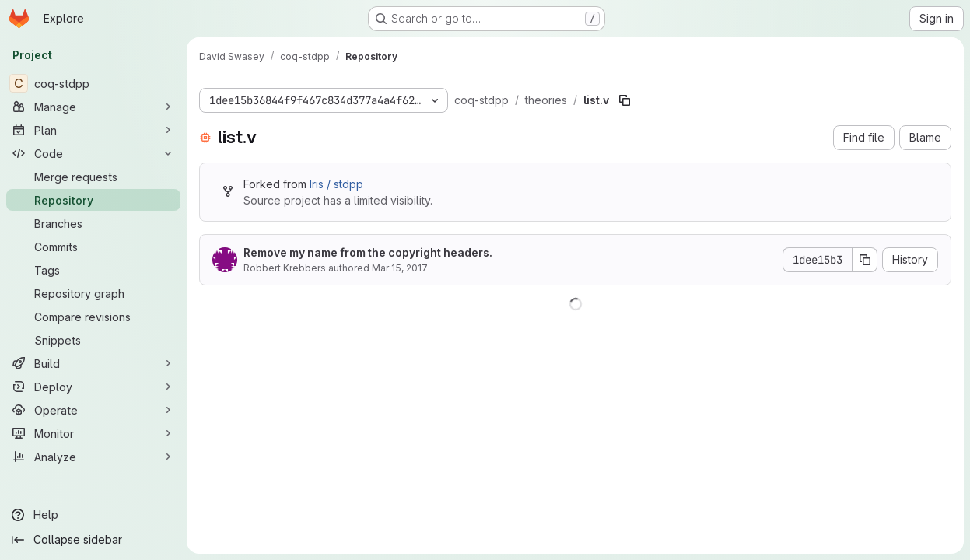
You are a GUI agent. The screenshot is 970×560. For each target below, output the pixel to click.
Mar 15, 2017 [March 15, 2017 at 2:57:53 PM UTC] (400, 268)
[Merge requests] (93, 177)
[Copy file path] (625, 100)
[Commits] (93, 247)
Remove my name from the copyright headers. (368, 252)
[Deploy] (93, 387)
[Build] (93, 363)
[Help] (93, 515)
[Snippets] (93, 340)
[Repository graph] (93, 293)
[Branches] (93, 223)
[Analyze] (93, 457)
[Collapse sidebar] (93, 540)
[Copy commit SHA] (865, 260)
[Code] (93, 153)
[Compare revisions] (93, 317)
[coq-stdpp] (93, 83)
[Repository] (93, 200)
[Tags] (93, 270)
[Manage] (93, 107)
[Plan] (93, 130)
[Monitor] (93, 433)
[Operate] (93, 410)
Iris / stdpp (336, 184)
